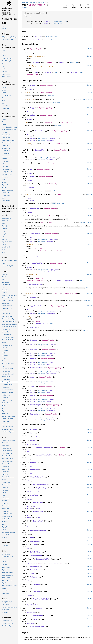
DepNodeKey (41, 488)
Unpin (33, 395)
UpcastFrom (31, 612)
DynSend (34, 340)
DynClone (34, 495)
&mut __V (40, 321)
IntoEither (35, 552)
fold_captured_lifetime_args (41, 66)
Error (73, 122)
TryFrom (37, 584)
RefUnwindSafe (37, 368)
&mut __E (52, 163)
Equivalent (38, 502)
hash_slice (30, 194)
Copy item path (48, 5)
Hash (32, 177)
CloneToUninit (37, 477)
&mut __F (39, 278)
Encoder (31, 156)
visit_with (30, 317)
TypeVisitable (37, 306)
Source (25, 7)
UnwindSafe (35, 414)
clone (28, 92)
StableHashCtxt (36, 257)
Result (64, 122)
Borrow (33, 462)
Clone (33, 85)
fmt (27, 122)
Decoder (31, 137)
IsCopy (62, 448)
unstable (83, 99)
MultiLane (31, 623)
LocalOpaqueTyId (60, 21)
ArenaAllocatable (44, 448)
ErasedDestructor (38, 530)
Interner (32, 17)
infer (38, 2)
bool (64, 216)
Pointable (35, 570)
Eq (31, 169)
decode (28, 144)
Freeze (33, 359)
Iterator (35, 63)
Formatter (49, 122)
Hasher (31, 188)
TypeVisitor (40, 323)
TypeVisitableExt (41, 599)
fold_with (30, 294)
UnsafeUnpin (36, 405)
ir (48, 2)
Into (35, 545)
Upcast (39, 608)
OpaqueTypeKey (37, 49)
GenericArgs (57, 23)
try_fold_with (31, 274)
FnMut (36, 72)
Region (57, 72)
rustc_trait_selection (29, 2)
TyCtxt (40, 563)
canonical (44, 2)
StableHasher (45, 251)
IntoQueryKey (36, 555)
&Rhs (43, 223)
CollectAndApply (41, 484)
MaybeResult (36, 566)
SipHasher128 (57, 251)
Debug (33, 115)
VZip (35, 619)
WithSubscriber (37, 626)
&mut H (61, 194)
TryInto (37, 592)
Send (32, 377)
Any (32, 433)
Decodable (40, 131)
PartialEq (35, 209)
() (68, 122)
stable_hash (30, 244)
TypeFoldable (36, 263)
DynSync (34, 349)
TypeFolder (33, 297)
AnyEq (33, 440)
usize (49, 63)
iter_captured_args (37, 56)
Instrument (35, 541)
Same (32, 573)
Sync (32, 386)
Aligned (34, 429)
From (32, 538)
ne (26, 223)
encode (28, 163)
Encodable (40, 150)
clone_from (30, 99)
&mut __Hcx (37, 249)
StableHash (35, 233)
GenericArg (74, 63)
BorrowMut (35, 470)
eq (26, 216)
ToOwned (34, 577)
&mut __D (45, 144)
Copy (32, 108)
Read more (50, 96)
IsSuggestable (43, 559)
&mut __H (53, 184)
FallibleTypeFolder (65, 281)
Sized (32, 200)
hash (27, 184)
